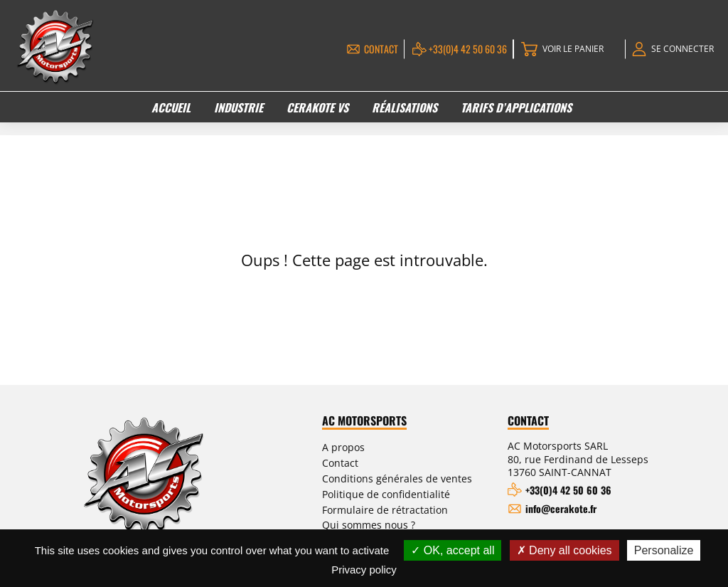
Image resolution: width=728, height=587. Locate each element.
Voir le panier (564, 48)
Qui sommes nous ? (386, 521)
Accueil (172, 107)
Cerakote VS (318, 107)
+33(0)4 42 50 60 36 (457, 49)
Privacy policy (364, 570)
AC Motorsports (384, 421)
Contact (371, 49)
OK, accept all (453, 550)
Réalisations (405, 107)
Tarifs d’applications (516, 107)
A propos (361, 447)
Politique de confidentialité (399, 492)
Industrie (239, 107)
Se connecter (680, 48)
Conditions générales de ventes (411, 477)
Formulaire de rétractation (398, 507)
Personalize (664, 550)
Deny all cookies (564, 550)
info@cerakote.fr (569, 508)
